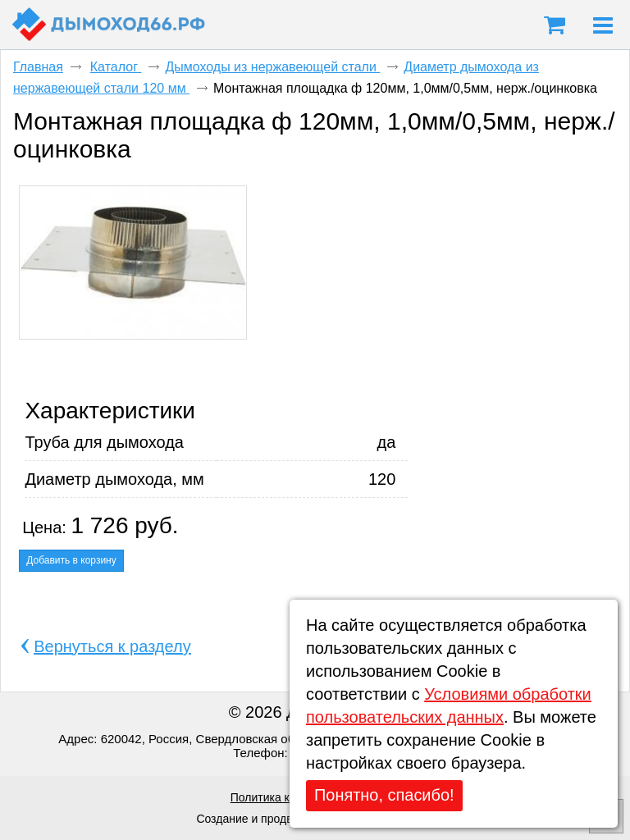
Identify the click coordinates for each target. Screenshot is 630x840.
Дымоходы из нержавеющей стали (272, 67)
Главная (38, 67)
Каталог (116, 67)
